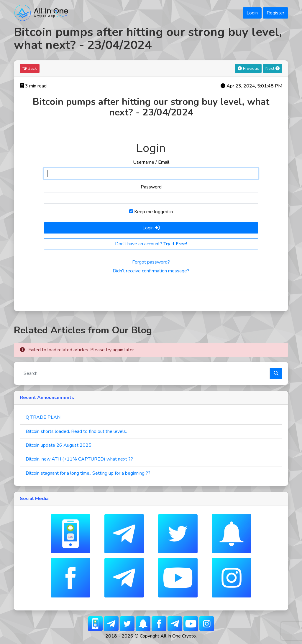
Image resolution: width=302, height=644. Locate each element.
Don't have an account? (151, 244)
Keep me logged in (151, 212)
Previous (248, 68)
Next (273, 68)
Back (30, 68)
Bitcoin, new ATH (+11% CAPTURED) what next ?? (79, 459)
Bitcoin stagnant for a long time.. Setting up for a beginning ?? (88, 473)
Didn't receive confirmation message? (151, 271)
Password (151, 187)
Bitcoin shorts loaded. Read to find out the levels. (76, 431)
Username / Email (151, 162)
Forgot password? (151, 262)
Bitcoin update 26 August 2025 (59, 445)
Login (252, 13)
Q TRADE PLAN (43, 417)
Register (275, 13)
